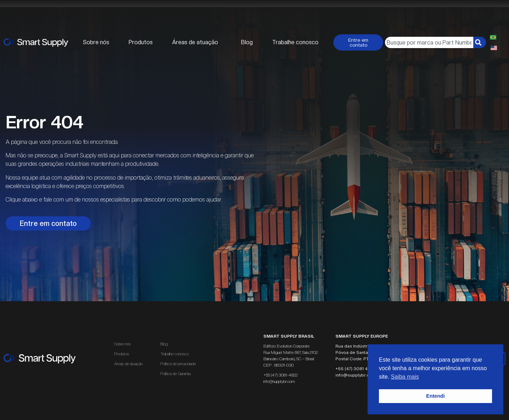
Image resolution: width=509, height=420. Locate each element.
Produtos (141, 42)
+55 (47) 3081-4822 (280, 375)
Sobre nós (96, 42)
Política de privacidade (178, 364)
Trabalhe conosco (295, 42)
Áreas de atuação (197, 42)
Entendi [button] (436, 396)
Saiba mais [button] (405, 377)
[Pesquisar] (480, 42)
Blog (247, 42)
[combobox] (429, 42)
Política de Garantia (175, 374)
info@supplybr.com (279, 381)
